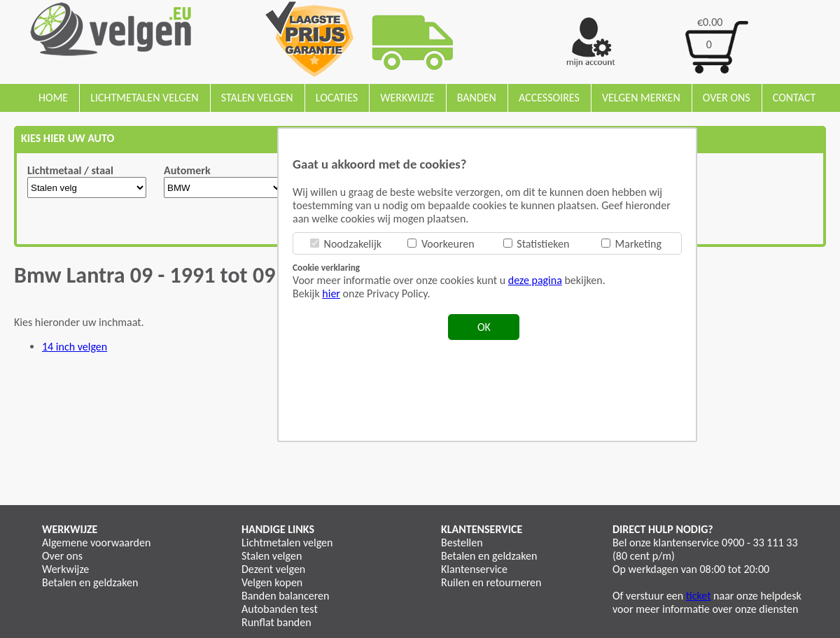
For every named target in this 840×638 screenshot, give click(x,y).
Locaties (337, 98)
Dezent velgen (273, 569)
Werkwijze (407, 98)
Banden (477, 98)
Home (53, 98)
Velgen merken (641, 98)
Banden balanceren (285, 596)
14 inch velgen (75, 347)
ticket (699, 596)
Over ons (727, 98)
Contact (794, 98)
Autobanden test (280, 609)
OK (484, 327)
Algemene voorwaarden (96, 543)
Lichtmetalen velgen (144, 98)
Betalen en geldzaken (90, 582)
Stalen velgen (257, 98)
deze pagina (535, 280)
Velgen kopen (272, 582)
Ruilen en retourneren (491, 582)
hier (331, 293)
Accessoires (549, 98)
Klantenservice (474, 569)
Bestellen (462, 543)
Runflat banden (276, 622)
